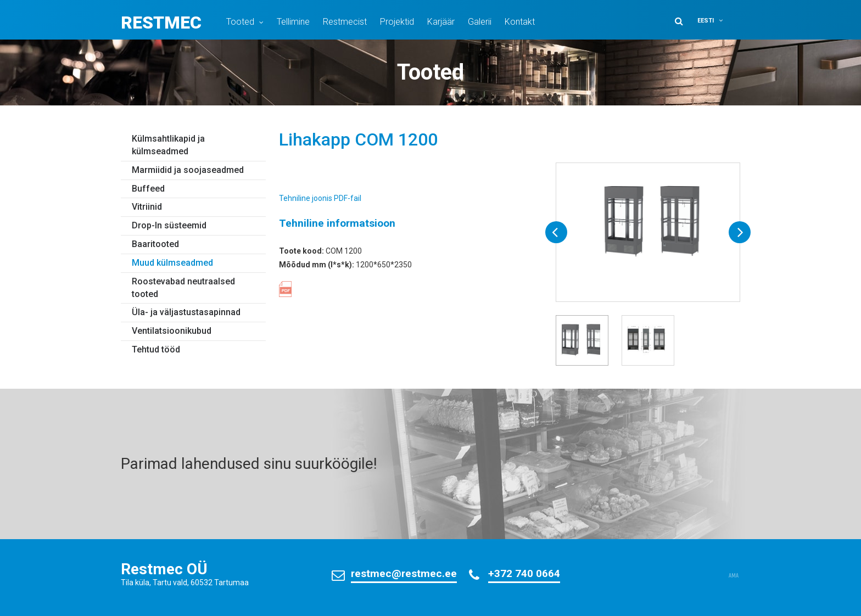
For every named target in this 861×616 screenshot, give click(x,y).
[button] (717, 21)
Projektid (397, 22)
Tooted (240, 22)
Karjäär (441, 22)
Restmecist (345, 22)
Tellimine (293, 22)
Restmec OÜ (164, 569)
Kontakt (520, 22)
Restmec (161, 23)
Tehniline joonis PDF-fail (320, 198)
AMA (734, 576)
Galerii (480, 22)
